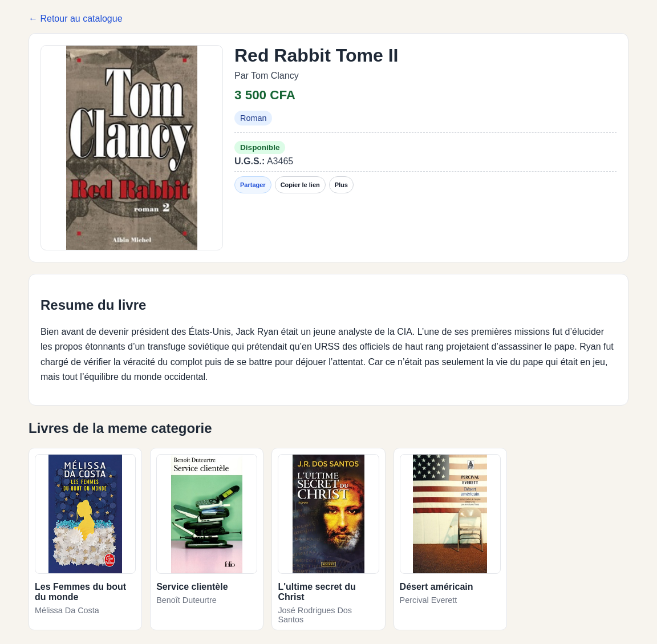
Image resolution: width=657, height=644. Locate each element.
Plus (341, 185)
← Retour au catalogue (76, 19)
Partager (253, 185)
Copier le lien (300, 185)
